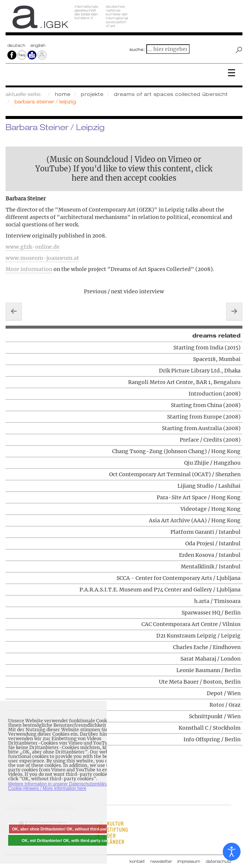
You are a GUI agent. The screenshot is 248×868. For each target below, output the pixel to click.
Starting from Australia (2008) (201, 428)
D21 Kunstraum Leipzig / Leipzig (198, 636)
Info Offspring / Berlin (212, 739)
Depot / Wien (224, 693)
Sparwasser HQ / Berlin (211, 613)
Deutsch (17, 45)
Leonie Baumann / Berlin (208, 670)
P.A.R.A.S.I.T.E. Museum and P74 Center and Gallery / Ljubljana (160, 590)
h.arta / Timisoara (217, 601)
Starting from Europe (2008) (204, 417)
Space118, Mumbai (217, 359)
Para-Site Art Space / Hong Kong (199, 497)
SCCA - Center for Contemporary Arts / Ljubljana (179, 578)
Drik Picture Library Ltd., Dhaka (200, 371)
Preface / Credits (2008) (210, 440)
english (38, 45)
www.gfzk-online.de (33, 247)
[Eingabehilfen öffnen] (232, 852)
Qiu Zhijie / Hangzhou (212, 463)
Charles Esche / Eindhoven (207, 647)
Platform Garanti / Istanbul (205, 532)
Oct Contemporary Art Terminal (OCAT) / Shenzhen (175, 474)
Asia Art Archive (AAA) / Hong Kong (195, 520)
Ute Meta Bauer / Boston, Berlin (200, 682)
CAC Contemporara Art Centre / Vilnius (191, 624)
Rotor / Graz (225, 705)
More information (29, 269)
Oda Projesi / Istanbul (213, 543)
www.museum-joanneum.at (42, 258)
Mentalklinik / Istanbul (211, 567)
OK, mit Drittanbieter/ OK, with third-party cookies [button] (69, 840)
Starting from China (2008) (206, 405)
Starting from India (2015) (207, 348)
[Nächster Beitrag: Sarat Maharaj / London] (234, 312)
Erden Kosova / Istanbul (210, 555)
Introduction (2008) (215, 394)
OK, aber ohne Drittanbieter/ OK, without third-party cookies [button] (69, 829)
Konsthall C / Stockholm (210, 728)
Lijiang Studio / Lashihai (209, 486)
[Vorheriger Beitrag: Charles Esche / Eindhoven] (14, 312)
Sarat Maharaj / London (211, 659)
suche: (137, 49)
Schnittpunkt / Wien (215, 716)
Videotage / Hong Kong (211, 509)
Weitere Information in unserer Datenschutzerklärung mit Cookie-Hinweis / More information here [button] (64, 786)
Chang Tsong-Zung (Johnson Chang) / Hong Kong (176, 451)
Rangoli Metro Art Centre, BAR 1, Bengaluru (184, 382)
